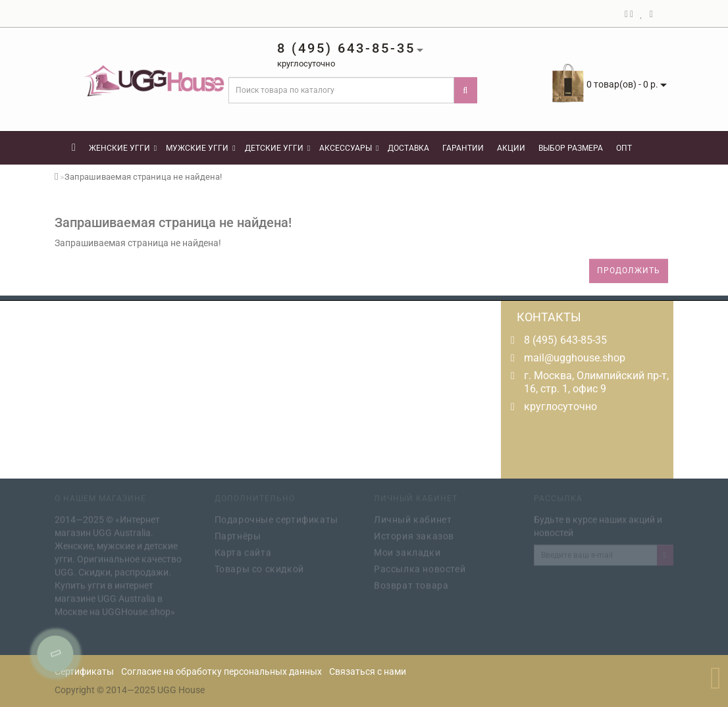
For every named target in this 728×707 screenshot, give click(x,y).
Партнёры (238, 535)
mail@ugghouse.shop (575, 358)
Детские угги (277, 148)
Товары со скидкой (259, 567)
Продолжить (629, 271)
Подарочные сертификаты (276, 518)
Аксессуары (349, 148)
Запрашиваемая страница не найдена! (143, 177)
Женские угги (123, 148)
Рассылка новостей (420, 567)
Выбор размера (571, 148)
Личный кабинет (413, 518)
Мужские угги (200, 148)
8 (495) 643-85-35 (565, 340)
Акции (511, 148)
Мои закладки (407, 551)
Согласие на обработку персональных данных (221, 671)
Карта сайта (243, 551)
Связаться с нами (368, 671)
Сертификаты (84, 671)
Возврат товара (411, 584)
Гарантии (463, 148)
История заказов (414, 535)
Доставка (408, 148)
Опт (624, 148)
